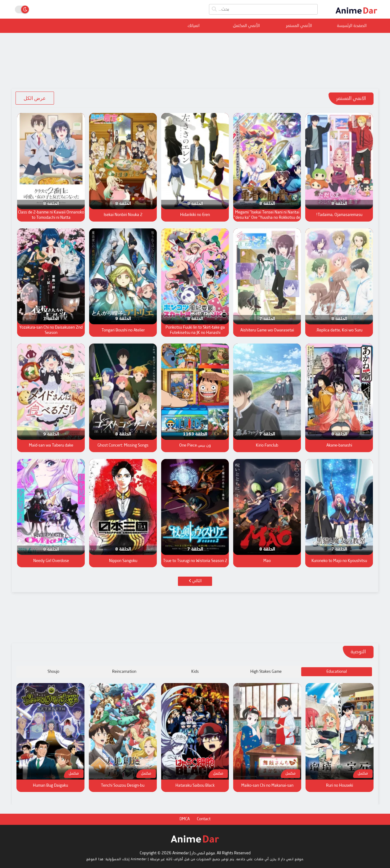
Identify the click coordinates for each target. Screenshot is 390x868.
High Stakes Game (266, 672)
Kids (195, 672)
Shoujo (53, 672)
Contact (204, 819)
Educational (337, 672)
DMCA (185, 819)
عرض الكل (35, 98)
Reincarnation (124, 672)
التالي (195, 581)
